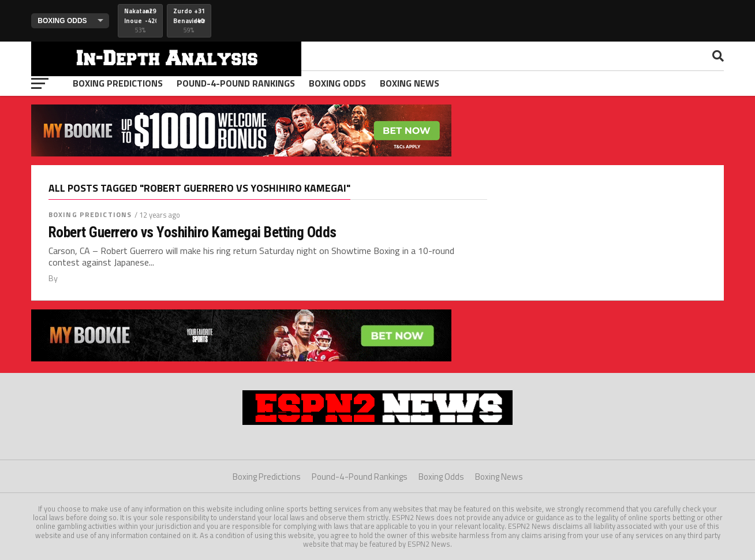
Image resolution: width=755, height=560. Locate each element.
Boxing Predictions (118, 83)
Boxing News (410, 83)
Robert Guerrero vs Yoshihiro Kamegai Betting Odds (193, 232)
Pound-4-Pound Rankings (236, 83)
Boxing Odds (337, 83)
